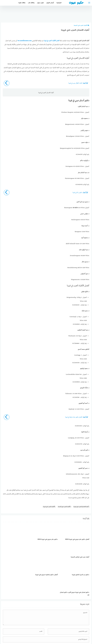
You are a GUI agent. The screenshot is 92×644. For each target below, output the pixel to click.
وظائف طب (31, 3)
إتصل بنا (62, 633)
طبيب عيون (40, 3)
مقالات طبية (22, 3)
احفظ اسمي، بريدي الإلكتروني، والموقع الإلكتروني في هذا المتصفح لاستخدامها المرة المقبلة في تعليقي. (58, 610)
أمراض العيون (50, 3)
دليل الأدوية (33, 633)
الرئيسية (59, 3)
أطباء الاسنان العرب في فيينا (81, 507)
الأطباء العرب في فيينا (49, 507)
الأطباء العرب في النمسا (81, 25)
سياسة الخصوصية (52, 633)
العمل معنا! (42, 633)
